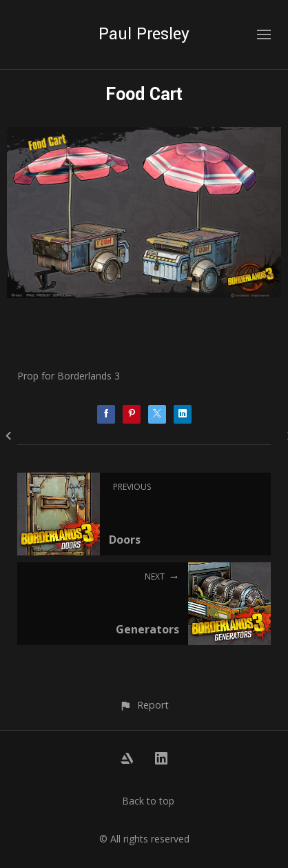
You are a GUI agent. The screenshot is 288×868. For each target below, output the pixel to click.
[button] (144, 705)
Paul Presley (144, 34)
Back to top (148, 801)
